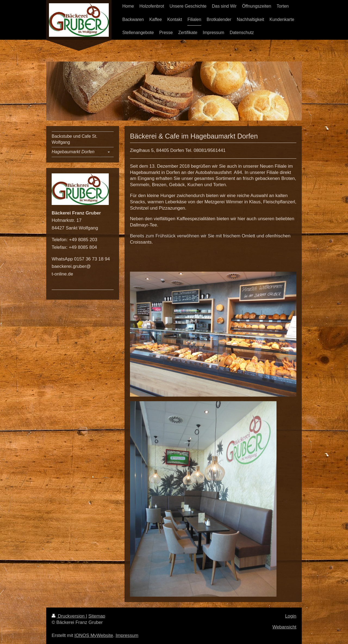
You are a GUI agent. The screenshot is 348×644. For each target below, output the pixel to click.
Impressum (127, 635)
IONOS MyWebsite (94, 635)
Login (291, 616)
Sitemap (97, 616)
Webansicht (284, 627)
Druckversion (69, 616)
